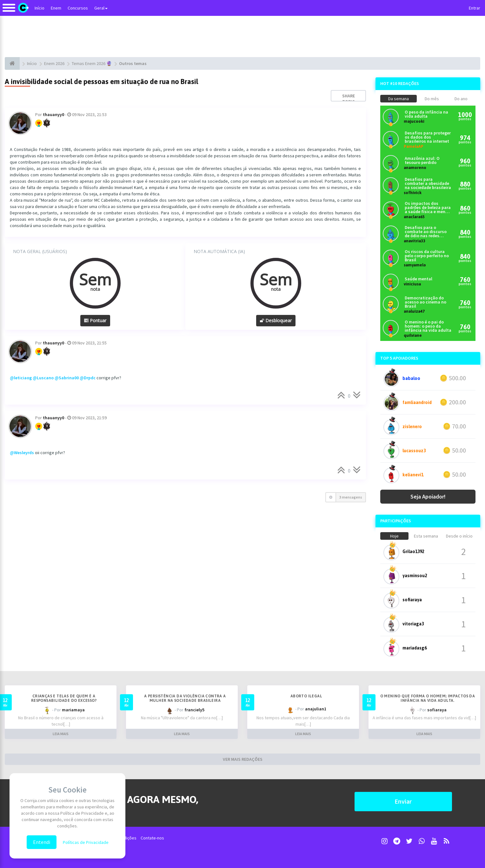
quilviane (413, 335)
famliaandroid (417, 402)
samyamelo (415, 265)
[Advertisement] (242, 36)
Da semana (399, 99)
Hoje (394, 536)
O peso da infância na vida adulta (426, 114)
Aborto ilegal (306, 696)
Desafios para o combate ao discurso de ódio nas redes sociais (426, 232)
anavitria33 (415, 241)
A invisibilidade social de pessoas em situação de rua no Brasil (101, 82)
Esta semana (426, 536)
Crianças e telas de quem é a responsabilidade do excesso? (64, 698)
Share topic (349, 99)
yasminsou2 (415, 576)
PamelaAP (414, 146)
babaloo (411, 378)
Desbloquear (276, 320)
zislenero (412, 427)
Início (40, 8)
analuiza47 (414, 311)
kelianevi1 (413, 475)
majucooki (414, 121)
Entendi (42, 842)
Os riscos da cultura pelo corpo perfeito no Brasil (427, 256)
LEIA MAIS (61, 734)
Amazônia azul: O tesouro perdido (422, 160)
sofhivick (413, 193)
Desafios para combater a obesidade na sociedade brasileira (428, 183)
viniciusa (412, 284)
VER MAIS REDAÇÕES (243, 759)
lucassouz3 (414, 451)
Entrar (475, 8)
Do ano (461, 99)
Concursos (78, 8)
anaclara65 (414, 217)
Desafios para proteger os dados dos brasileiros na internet (428, 137)
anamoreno (415, 168)
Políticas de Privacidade (86, 842)
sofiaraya (412, 600)
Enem (56, 8)
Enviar (403, 801)
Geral (101, 8)
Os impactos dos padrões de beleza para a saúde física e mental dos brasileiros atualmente (428, 208)
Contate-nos (152, 838)
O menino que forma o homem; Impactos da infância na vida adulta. (428, 698)
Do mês (432, 99)
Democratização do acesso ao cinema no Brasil (425, 302)
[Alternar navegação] (9, 11)
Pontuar (95, 320)
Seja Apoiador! (428, 496)
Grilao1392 (413, 551)
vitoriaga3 (413, 624)
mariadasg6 (415, 648)
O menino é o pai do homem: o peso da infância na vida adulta (428, 326)
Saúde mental (419, 279)
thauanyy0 (53, 114)
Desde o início (459, 536)
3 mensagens (351, 497)
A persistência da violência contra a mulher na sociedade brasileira (185, 698)
